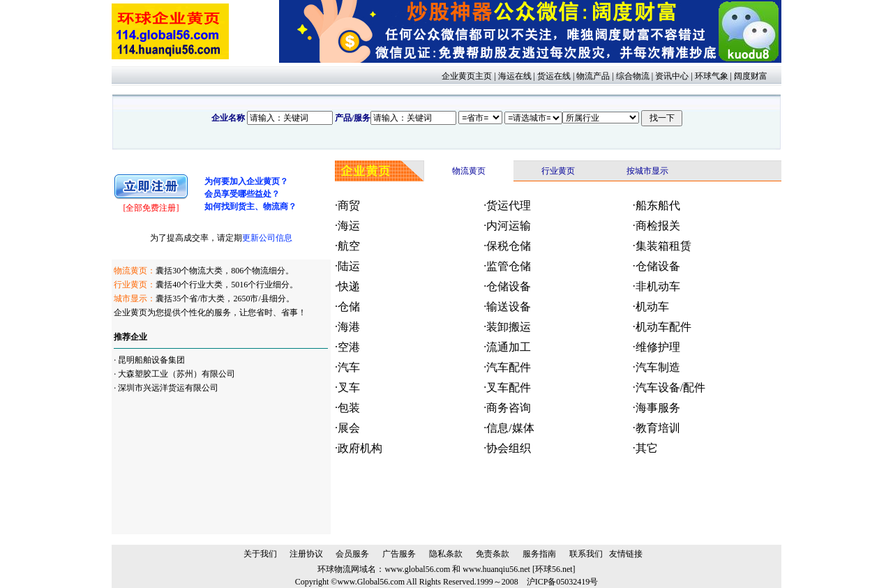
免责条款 (493, 554)
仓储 (349, 307)
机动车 (652, 307)
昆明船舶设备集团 (151, 360)
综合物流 (633, 76)
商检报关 (658, 226)
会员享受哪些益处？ (242, 194)
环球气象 (712, 76)
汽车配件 (509, 367)
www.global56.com (417, 569)
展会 (349, 428)
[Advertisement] (183, 465)
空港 (349, 347)
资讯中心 (672, 76)
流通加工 (509, 347)
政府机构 (360, 448)
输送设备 (509, 307)
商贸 (349, 205)
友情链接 (626, 554)
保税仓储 (509, 246)
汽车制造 (658, 367)
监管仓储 (509, 266)
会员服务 (352, 554)
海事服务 (658, 408)
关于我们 (260, 554)
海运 (349, 226)
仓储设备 (658, 266)
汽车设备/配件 (670, 387)
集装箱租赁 (663, 246)
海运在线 (515, 76)
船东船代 (658, 205)
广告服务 (399, 554)
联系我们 (586, 554)
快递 (349, 286)
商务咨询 (509, 408)
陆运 (349, 266)
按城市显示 (647, 171)
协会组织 (509, 448)
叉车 (349, 387)
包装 (349, 408)
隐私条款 (446, 554)
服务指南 (539, 554)
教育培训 (658, 428)
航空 (349, 246)
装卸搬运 (509, 327)
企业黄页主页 (467, 76)
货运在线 (554, 76)
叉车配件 (509, 387)
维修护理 (658, 347)
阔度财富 (751, 76)
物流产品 (593, 76)
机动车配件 (663, 327)
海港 (349, 327)
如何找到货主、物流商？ (250, 206)
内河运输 (509, 226)
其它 (647, 448)
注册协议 (306, 554)
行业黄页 (558, 171)
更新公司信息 (267, 238)
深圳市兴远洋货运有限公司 (168, 388)
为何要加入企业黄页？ (246, 181)
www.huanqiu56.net (496, 569)
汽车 (349, 367)
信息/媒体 (510, 428)
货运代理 (509, 205)
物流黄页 (469, 171)
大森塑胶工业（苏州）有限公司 (177, 374)
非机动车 (658, 286)
